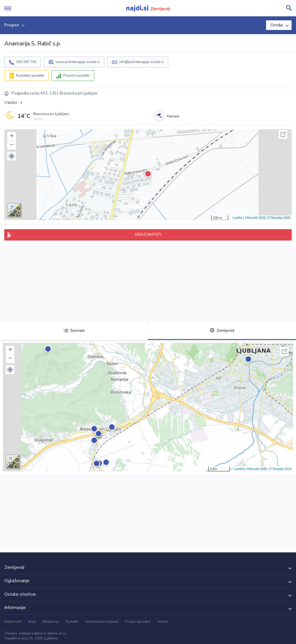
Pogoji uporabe (138, 621)
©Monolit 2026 (255, 218)
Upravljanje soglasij (101, 621)
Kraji (32, 621)
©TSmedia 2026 (279, 218)
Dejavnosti (13, 621)
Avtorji (163, 621)
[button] (12, 156)
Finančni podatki (76, 75)
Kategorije (51, 621)
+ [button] (12, 136)
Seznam (74, 331)
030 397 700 (26, 62)
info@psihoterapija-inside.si (141, 62)
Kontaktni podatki (30, 75)
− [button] (12, 145)
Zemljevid (222, 331)
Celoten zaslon (283, 134)
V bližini (11, 103)
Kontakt (72, 621)
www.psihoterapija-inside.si (78, 62)
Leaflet (237, 218)
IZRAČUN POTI (148, 235)
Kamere (173, 116)
